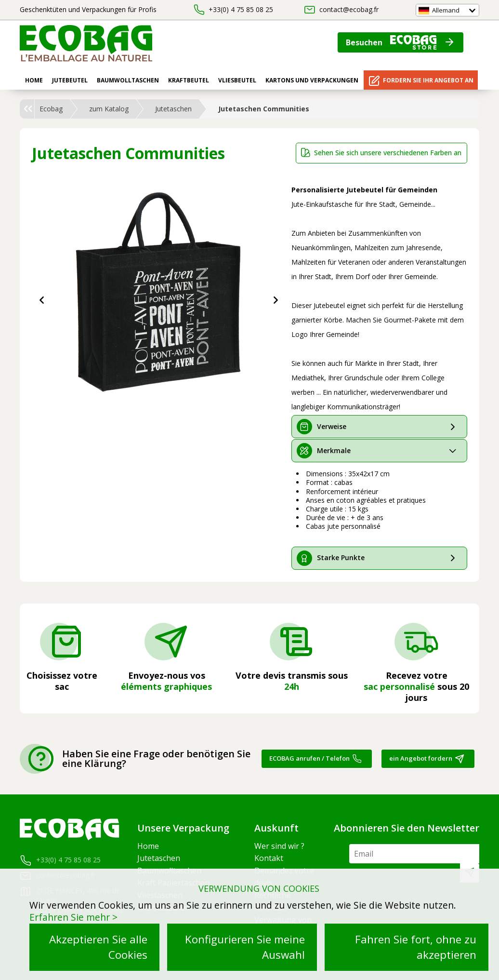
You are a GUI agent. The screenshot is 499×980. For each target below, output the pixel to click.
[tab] (379, 427)
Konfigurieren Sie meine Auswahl (245, 947)
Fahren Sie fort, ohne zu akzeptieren (416, 947)
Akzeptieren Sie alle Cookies (98, 947)
